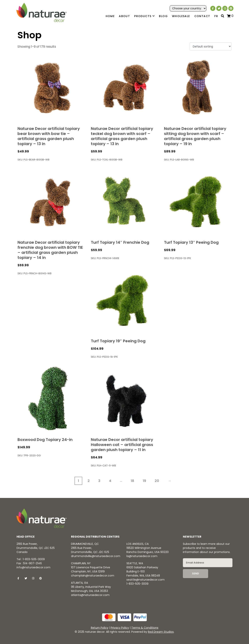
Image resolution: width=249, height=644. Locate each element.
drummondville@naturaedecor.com (96, 556)
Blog (163, 16)
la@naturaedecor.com (142, 556)
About (124, 16)
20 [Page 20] (157, 481)
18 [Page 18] (132, 481)
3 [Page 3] (99, 481)
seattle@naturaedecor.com (146, 580)
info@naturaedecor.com (33, 567)
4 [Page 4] (110, 481)
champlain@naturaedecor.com (93, 576)
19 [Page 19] (144, 481)
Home (110, 16)
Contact (202, 16)
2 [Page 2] (89, 481)
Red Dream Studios (161, 632)
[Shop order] (211, 46)
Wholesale (181, 16)
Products (144, 16)
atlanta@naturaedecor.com (90, 595)
